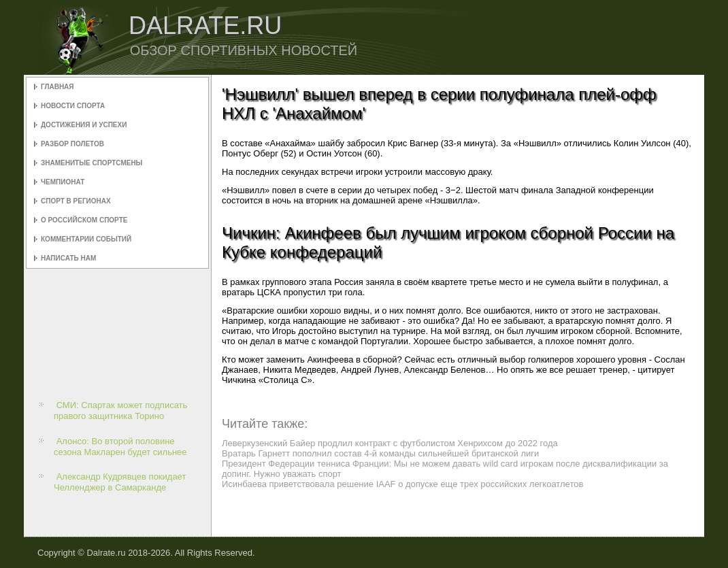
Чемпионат (63, 182)
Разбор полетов (72, 144)
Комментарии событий (86, 239)
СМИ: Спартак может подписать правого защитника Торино (120, 411)
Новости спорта (73, 106)
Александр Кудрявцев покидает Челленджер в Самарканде (120, 482)
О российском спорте (84, 220)
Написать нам (68, 258)
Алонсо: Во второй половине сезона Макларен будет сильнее (120, 447)
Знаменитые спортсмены (92, 163)
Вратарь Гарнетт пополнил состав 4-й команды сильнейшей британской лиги (380, 453)
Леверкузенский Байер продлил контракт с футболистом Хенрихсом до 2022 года (390, 443)
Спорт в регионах (76, 201)
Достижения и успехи (84, 125)
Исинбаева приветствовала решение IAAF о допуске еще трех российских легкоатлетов (402, 484)
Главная (57, 87)
